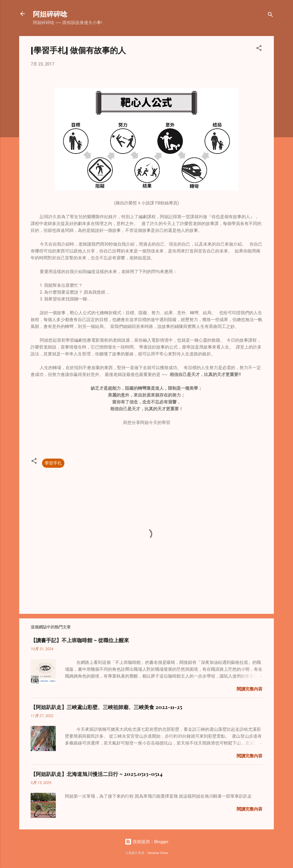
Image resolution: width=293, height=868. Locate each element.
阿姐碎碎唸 (50, 14)
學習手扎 (53, 463)
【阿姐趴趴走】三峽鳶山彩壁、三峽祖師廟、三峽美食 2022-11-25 (106, 707)
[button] (259, 49)
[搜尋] (270, 16)
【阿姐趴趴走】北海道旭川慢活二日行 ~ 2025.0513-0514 (97, 774)
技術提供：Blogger (147, 842)
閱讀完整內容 (250, 689)
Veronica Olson (158, 853)
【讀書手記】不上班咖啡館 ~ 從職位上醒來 (80, 640)
